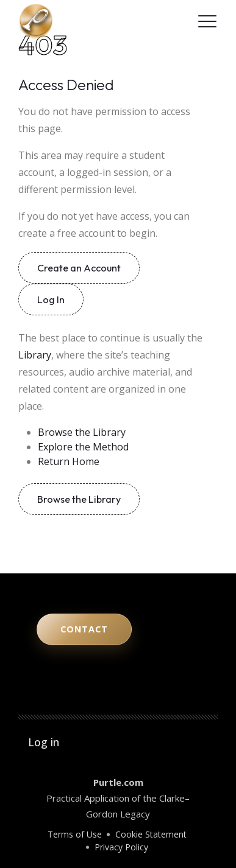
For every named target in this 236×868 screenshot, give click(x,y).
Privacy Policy (121, 847)
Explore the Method (83, 447)
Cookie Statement (151, 834)
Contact (84, 629)
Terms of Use (75, 834)
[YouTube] (132, 21)
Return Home (69, 461)
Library (35, 355)
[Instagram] (148, 21)
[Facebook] (181, 21)
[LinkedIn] (165, 21)
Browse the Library (82, 432)
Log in (44, 742)
